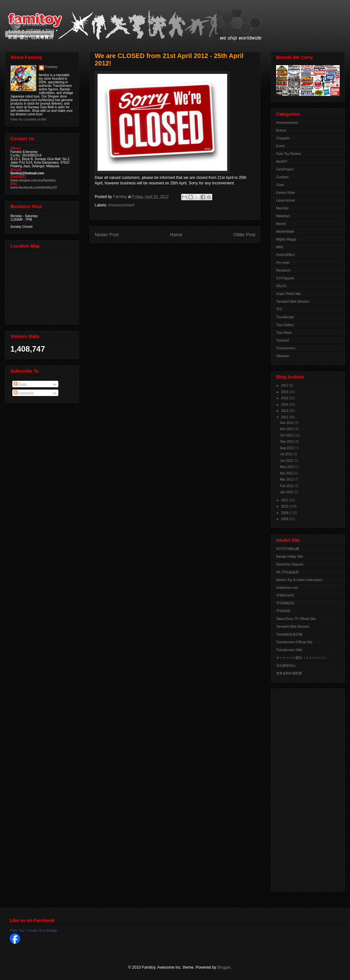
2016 (285, 392)
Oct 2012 (287, 435)
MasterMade (285, 232)
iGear (280, 185)
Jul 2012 (287, 454)
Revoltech (283, 270)
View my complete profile (28, 119)
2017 (285, 385)
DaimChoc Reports (290, 564)
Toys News (284, 333)
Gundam (282, 177)
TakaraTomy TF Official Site (296, 619)
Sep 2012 (287, 442)
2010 (285, 506)
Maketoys (283, 216)
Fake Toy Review (288, 154)
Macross (282, 208)
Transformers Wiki (289, 650)
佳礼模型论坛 (286, 665)
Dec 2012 (287, 423)
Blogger (224, 967)
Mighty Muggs (286, 239)
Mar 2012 (287, 479)
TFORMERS (285, 603)
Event (280, 146)
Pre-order (283, 263)
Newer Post (107, 235)
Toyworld (282, 340)
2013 (285, 411)
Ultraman (283, 356)
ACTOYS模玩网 (288, 549)
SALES (281, 286)
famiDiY (282, 162)
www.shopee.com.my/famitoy (33, 180)
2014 (285, 405)
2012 (285, 417)
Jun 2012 (287, 461)
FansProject (285, 169)
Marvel (281, 224)
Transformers (286, 348)
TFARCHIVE (285, 595)
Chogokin (283, 138)
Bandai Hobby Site (290, 557)
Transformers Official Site (294, 642)
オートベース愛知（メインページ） (302, 658)
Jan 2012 (287, 492)
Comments (24, 393)
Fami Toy (17, 930)
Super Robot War (289, 294)
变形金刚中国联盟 (289, 673)
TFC (279, 309)
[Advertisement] (302, 788)
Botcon (281, 130)
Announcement (121, 205)
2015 (285, 398)
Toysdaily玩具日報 (289, 634)
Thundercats (285, 317)
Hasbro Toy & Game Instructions (299, 580)
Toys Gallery (285, 325)
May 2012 (288, 467)
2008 (285, 519)
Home (176, 235)
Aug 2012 (287, 448)
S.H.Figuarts (285, 278)
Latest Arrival (286, 200)
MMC (280, 247)
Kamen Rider (286, 193)
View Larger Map (43, 286)
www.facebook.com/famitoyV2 (34, 187)
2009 (285, 513)
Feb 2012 (287, 486)
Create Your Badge (42, 930)
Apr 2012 (287, 473)
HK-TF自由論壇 (287, 572)
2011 (285, 500)
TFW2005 (283, 611)
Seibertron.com (287, 588)
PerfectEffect (285, 255)
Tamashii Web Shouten (293, 302)
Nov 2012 (287, 429)
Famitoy (52, 67)
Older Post (244, 235)
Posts (20, 385)
